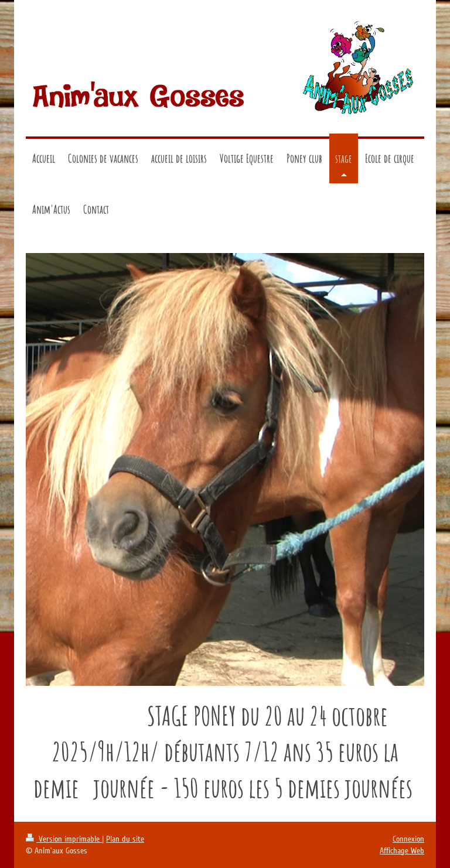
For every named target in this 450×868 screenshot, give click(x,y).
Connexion (408, 839)
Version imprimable (64, 839)
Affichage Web (402, 851)
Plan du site (125, 839)
